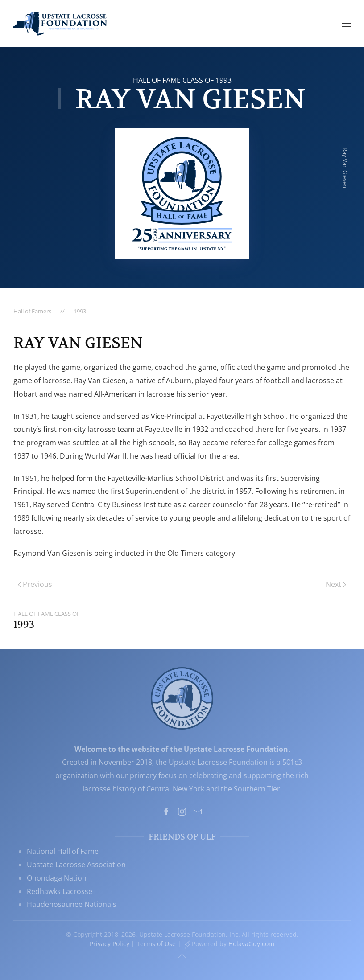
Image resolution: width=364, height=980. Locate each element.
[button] (346, 24)
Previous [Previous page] (35, 584)
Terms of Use (156, 944)
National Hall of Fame (63, 851)
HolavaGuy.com (251, 944)
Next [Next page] (336, 584)
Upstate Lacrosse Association (76, 865)
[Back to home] (60, 24)
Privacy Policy (110, 944)
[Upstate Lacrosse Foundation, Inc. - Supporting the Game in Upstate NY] (182, 697)
